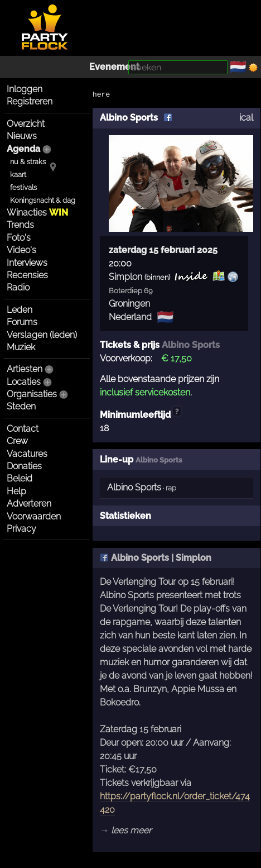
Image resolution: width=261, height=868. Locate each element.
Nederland (130, 317)
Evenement (114, 67)
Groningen (129, 304)
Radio (18, 287)
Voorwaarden (34, 516)
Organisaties (32, 394)
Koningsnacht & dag (43, 200)
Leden (20, 310)
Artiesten (25, 369)
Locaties (24, 382)
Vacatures (27, 454)
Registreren (30, 101)
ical (246, 118)
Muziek (21, 347)
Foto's (19, 238)
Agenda (23, 149)
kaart (18, 175)
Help (16, 491)
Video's (21, 250)
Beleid (20, 478)
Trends (20, 225)
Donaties (24, 466)
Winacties (37, 213)
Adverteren (29, 504)
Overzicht (26, 124)
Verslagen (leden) (42, 335)
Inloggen (25, 89)
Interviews (27, 263)
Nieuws (22, 136)
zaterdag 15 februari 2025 (163, 250)
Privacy (21, 529)
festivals (23, 187)
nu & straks (28, 162)
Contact (23, 429)
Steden (21, 406)
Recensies (27, 275)
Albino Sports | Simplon (156, 558)
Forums (22, 322)
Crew (17, 441)
